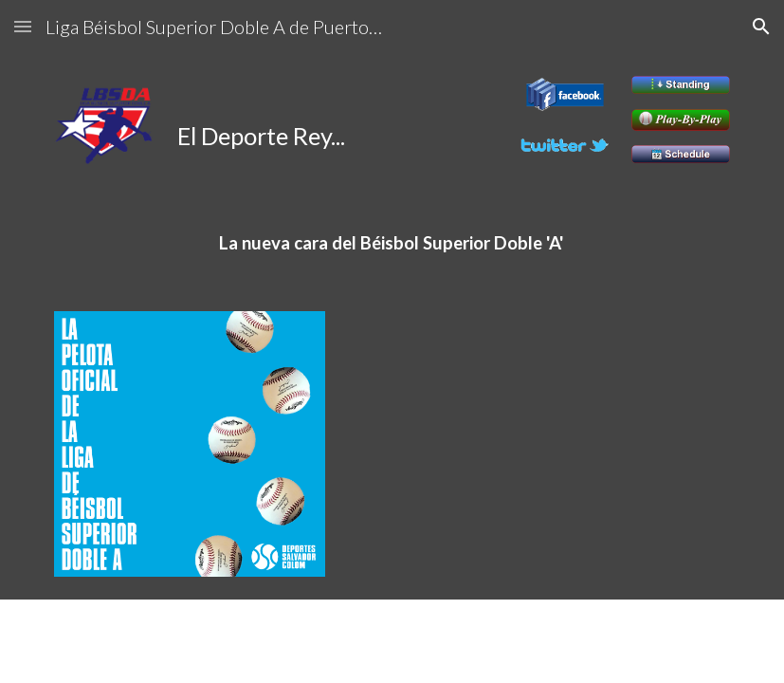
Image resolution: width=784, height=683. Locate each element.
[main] (276, 118)
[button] (23, 26)
